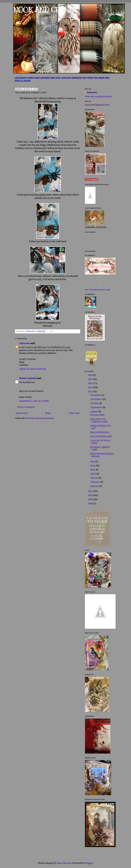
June (93, 466)
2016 (90, 375)
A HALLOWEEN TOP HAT (100, 427)
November (96, 399)
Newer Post (22, 413)
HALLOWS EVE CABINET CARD (99, 420)
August (94, 412)
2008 (91, 504)
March (94, 478)
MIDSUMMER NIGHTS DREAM (102, 455)
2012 (91, 392)
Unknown (24, 343)
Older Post (74, 413)
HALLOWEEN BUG (100, 432)
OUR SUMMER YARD (101, 436)
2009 (91, 499)
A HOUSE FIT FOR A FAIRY (100, 442)
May (93, 470)
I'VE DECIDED (97, 415)
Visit (97, 290)
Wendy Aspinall (28, 378)
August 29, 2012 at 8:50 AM (32, 369)
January (95, 486)
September (97, 407)
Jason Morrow (64, 863)
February (95, 482)
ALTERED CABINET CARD (100, 449)
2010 (91, 495)
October (95, 403)
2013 (90, 387)
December (96, 395)
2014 (91, 383)
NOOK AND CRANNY (45, 10)
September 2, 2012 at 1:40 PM (34, 401)
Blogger (89, 863)
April (93, 474)
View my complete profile (98, 97)
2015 (90, 379)
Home (48, 413)
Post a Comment (26, 407)
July (93, 462)
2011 (90, 491)
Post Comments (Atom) (41, 418)
